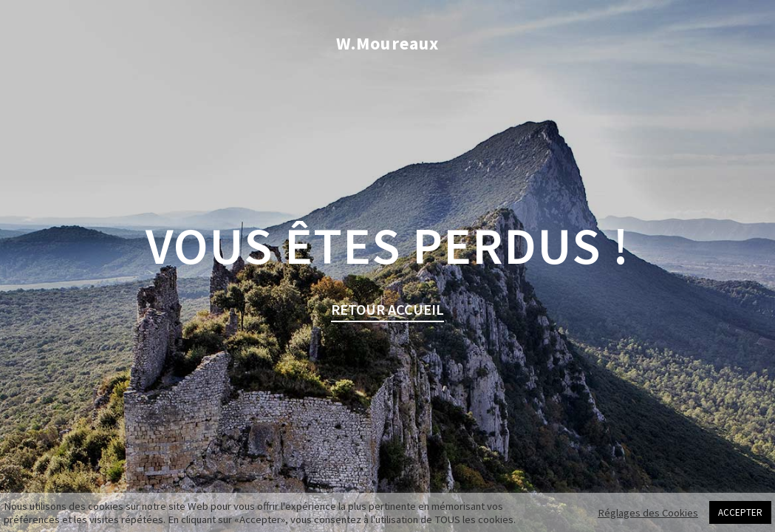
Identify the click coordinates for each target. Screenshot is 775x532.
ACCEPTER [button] (740, 512)
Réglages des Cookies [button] (648, 513)
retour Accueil (387, 309)
